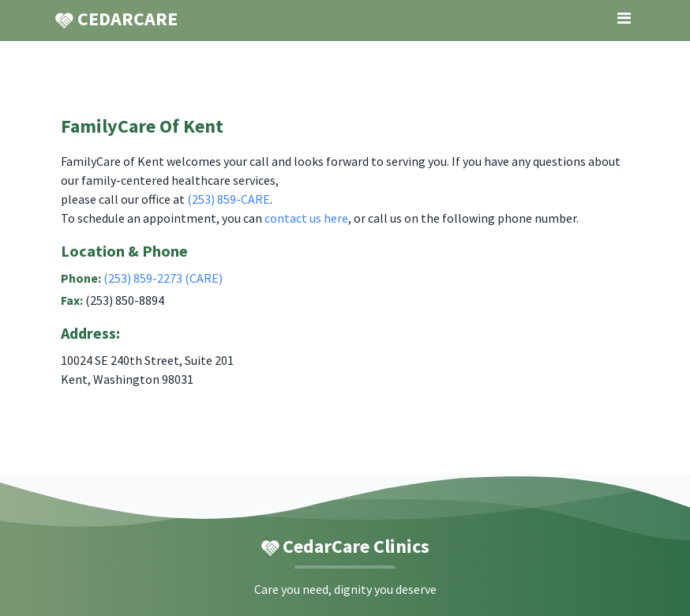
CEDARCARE (116, 19)
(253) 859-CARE (229, 199)
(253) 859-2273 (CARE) (163, 278)
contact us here (306, 218)
